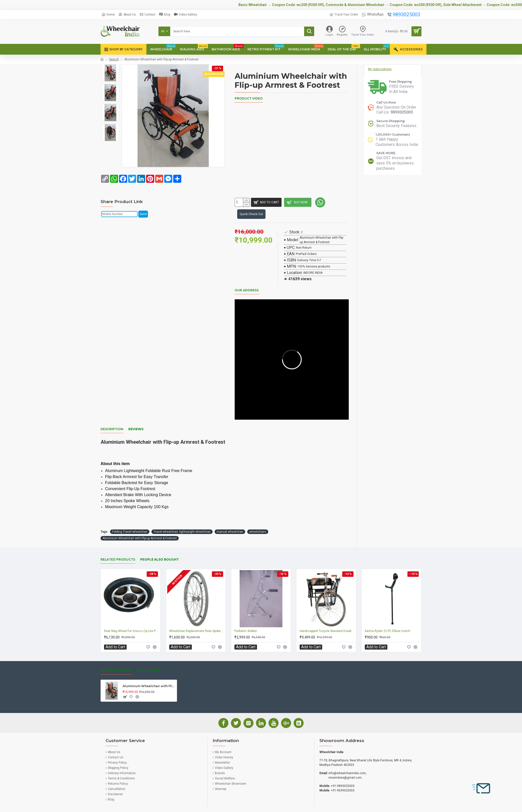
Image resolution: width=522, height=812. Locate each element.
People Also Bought (159, 543)
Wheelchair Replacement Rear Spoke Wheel (197, 614)
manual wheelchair (230, 515)
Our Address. (247, 286)
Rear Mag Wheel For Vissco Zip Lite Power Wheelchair (132, 614)
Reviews (136, 419)
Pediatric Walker (246, 614)
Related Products (118, 543)
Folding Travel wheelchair (130, 515)
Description (112, 419)
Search (114, 59)
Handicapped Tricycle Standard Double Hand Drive (327, 614)
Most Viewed (149, 654)
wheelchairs (258, 515)
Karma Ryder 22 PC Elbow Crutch (387, 614)
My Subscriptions (380, 69)
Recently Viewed (116, 654)
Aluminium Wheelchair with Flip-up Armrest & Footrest (140, 522)
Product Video (249, 98)
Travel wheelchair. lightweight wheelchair (182, 515)
